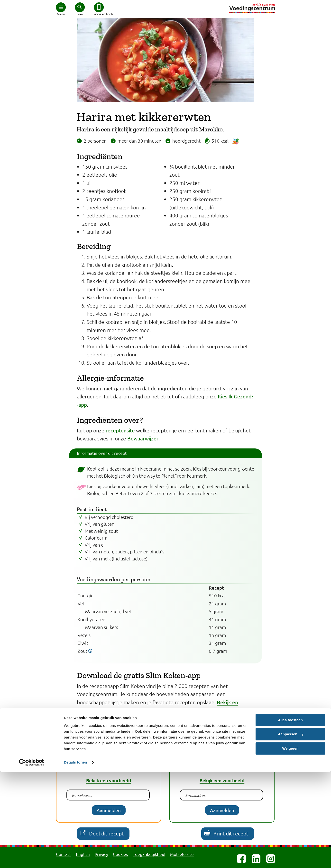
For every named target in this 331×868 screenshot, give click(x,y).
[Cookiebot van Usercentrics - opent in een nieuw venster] (32, 859)
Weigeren (290, 845)
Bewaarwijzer (143, 438)
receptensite (120, 430)
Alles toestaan (290, 816)
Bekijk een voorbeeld (109, 780)
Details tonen (75, 858)
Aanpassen (291, 830)
